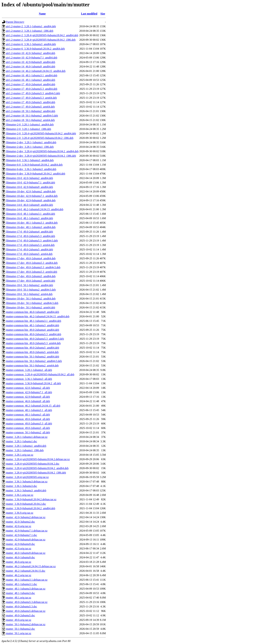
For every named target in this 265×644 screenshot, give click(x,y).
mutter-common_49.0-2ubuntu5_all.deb (28, 428)
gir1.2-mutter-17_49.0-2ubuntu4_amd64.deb (31, 84)
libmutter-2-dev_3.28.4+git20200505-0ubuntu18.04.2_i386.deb (41, 156)
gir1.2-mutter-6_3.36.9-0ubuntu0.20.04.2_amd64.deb (35, 49)
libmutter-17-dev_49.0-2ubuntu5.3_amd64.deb (32, 263)
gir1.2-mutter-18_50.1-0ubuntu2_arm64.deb (30, 120)
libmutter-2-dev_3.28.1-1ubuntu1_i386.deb (30, 147)
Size (103, 14)
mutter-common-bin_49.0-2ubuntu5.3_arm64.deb (33, 343)
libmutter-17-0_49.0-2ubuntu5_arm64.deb (29, 254)
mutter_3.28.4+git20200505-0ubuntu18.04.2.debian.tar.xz (38, 459)
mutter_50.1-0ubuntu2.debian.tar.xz (26, 624)
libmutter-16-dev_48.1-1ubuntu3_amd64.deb (31, 227)
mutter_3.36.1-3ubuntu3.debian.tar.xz (27, 482)
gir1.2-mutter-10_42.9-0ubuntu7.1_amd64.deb (32, 58)
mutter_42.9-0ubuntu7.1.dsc (22, 535)
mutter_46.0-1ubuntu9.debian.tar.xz (26, 553)
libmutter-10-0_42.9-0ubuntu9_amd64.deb (29, 187)
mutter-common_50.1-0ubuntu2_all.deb (28, 432)
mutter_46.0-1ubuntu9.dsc (21, 557)
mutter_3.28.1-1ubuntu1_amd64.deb (26, 446)
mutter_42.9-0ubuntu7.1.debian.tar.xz (27, 531)
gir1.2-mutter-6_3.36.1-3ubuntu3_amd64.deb (31, 44)
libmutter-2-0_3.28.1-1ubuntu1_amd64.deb (30, 125)
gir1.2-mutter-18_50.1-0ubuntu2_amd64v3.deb (32, 116)
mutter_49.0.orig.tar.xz (19, 620)
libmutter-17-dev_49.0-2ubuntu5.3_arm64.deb (32, 272)
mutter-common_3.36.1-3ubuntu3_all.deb (29, 379)
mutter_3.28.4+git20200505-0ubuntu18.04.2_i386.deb (36, 473)
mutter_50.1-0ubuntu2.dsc (21, 629)
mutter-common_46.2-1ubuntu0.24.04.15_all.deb (33, 406)
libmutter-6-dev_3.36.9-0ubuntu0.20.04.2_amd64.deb (36, 174)
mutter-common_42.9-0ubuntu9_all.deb (28, 397)
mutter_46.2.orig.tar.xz (19, 575)
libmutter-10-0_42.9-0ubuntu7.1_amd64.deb (30, 183)
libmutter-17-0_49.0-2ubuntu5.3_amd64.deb (30, 236)
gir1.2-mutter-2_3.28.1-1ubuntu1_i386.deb (30, 31)
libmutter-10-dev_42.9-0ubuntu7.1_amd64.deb (32, 196)
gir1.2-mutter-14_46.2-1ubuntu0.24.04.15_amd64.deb (36, 71)
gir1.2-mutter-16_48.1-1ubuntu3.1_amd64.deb (32, 75)
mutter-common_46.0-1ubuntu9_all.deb (28, 401)
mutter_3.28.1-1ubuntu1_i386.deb (25, 450)
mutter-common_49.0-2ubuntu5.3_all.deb (29, 424)
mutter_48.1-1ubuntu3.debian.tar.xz (26, 589)
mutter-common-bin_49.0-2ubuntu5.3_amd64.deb (34, 334)
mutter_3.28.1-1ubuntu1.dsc (22, 441)
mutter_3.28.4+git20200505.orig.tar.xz (27, 477)
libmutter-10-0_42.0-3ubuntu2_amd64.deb (29, 178)
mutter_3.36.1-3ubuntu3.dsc (22, 486)
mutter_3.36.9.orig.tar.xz (20, 513)
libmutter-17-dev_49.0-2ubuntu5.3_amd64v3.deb (33, 267)
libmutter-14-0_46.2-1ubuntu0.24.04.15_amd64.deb (35, 209)
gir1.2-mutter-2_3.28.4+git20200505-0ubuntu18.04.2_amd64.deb (42, 35)
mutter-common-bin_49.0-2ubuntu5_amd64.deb (33, 348)
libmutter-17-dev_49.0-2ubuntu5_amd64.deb (31, 276)
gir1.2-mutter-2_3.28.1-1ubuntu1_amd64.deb (31, 26)
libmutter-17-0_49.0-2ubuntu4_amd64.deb (29, 232)
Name (42, 14)
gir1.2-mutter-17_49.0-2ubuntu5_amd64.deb (31, 102)
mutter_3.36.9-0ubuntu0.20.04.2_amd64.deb (31, 508)
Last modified (89, 14)
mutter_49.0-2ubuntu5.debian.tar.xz (26, 611)
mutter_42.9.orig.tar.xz (19, 548)
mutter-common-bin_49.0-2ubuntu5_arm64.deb (32, 352)
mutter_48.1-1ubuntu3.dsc (21, 593)
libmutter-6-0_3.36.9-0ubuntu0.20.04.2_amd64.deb (34, 165)
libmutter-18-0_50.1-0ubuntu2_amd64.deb (29, 285)
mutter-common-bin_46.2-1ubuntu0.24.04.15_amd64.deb (38, 316)
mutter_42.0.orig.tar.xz (19, 526)
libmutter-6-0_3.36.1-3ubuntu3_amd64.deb (30, 160)
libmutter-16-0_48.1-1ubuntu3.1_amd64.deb (30, 214)
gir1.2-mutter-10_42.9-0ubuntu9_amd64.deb (31, 62)
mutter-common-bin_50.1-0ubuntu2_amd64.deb (33, 357)
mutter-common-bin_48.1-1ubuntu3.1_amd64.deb (34, 321)
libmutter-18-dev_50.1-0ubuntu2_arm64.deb (31, 307)
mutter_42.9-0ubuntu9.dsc (21, 544)
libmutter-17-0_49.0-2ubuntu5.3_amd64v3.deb (32, 241)
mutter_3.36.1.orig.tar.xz (20, 495)
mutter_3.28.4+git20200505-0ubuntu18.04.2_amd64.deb (37, 468)
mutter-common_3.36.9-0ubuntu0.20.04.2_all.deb (33, 383)
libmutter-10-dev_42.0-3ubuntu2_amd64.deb (31, 191)
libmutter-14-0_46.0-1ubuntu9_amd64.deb (29, 205)
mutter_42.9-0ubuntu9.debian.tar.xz (26, 540)
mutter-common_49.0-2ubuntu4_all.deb (28, 419)
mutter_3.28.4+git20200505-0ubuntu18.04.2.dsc (33, 464)
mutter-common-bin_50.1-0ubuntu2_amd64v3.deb (34, 361)
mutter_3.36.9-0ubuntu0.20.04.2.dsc (26, 504)
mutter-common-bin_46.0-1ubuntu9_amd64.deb (33, 312)
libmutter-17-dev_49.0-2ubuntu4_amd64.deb (31, 258)
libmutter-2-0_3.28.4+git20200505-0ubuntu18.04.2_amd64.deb (41, 133)
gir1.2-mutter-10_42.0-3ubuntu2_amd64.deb (31, 53)
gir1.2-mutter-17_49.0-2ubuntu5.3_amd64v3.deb (33, 93)
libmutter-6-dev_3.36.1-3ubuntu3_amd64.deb (31, 169)
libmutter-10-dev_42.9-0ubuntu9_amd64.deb (31, 200)
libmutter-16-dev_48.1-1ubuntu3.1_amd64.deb (32, 223)
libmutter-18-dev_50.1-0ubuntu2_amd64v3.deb (32, 303)
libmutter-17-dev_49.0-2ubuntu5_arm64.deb (31, 281)
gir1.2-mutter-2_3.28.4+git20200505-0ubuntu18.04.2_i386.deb (41, 40)
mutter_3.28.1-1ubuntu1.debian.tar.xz (27, 437)
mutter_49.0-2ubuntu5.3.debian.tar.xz (27, 602)
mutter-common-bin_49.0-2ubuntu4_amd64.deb (33, 330)
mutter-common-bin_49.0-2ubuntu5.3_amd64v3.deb (35, 339)
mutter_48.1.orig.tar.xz (19, 598)
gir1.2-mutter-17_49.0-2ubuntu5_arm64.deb (30, 107)
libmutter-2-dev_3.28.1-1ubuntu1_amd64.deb (31, 142)
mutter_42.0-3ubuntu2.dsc (21, 522)
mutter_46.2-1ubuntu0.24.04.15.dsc (26, 571)
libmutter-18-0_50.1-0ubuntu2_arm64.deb (29, 294)
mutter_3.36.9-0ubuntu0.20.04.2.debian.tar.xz (31, 499)
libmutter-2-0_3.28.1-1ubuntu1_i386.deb (29, 129)
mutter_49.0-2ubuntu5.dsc (21, 615)
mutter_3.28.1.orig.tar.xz (20, 455)
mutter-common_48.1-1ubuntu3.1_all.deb (29, 410)
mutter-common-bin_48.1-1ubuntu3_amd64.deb (33, 325)
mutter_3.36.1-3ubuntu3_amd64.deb (26, 490)
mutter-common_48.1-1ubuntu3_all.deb (28, 415)
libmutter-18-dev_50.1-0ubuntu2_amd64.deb (31, 299)
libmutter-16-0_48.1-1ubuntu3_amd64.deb (29, 218)
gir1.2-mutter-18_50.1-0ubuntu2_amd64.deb (31, 111)
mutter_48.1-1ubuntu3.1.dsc (22, 584)
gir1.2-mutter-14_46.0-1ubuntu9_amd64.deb (31, 67)
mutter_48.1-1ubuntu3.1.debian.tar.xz (27, 580)
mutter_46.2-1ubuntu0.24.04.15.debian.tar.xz (31, 566)
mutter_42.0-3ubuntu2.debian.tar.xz (26, 517)
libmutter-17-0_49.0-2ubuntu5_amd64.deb (29, 249)
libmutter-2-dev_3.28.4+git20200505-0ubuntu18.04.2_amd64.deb (42, 151)
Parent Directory (15, 22)
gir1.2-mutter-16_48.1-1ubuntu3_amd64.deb (31, 80)
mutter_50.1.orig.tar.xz (19, 633)
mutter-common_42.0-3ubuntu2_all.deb (28, 388)
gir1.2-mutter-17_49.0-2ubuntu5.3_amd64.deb (32, 89)
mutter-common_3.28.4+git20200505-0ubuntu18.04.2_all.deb (40, 374)
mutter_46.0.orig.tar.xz (19, 562)
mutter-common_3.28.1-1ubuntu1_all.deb (29, 370)
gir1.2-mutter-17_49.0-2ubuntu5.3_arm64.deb (31, 98)
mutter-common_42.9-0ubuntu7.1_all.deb (29, 392)
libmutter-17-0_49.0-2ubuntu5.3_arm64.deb (30, 245)
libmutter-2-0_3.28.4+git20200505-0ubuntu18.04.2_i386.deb (40, 138)
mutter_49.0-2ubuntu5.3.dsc (22, 606)
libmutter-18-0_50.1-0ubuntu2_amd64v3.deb (31, 290)
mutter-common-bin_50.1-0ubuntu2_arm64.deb (32, 366)
